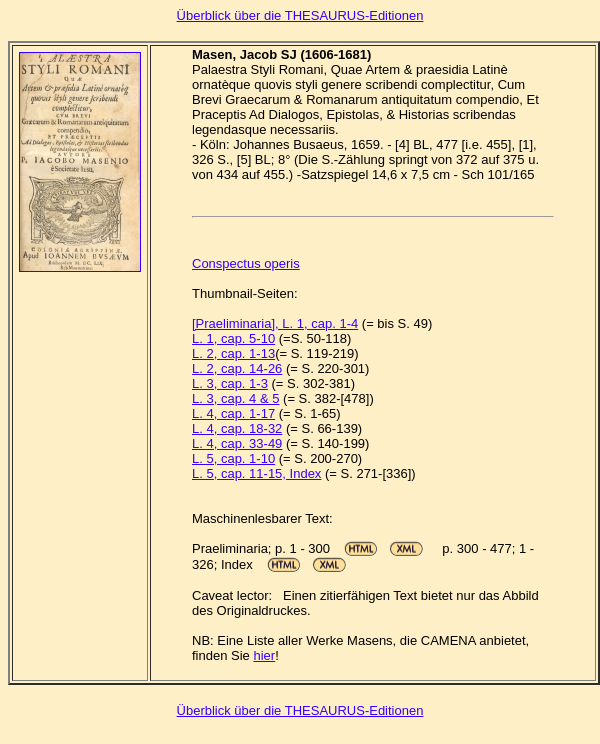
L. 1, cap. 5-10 (233, 338)
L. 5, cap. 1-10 (233, 458)
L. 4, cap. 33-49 (237, 443)
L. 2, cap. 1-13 (233, 353)
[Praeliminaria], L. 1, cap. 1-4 (275, 323)
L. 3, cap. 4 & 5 (235, 398)
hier (264, 655)
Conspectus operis (246, 263)
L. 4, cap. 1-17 (233, 413)
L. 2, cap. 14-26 (237, 368)
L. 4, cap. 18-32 (237, 428)
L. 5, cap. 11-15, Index (256, 473)
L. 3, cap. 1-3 (230, 383)
